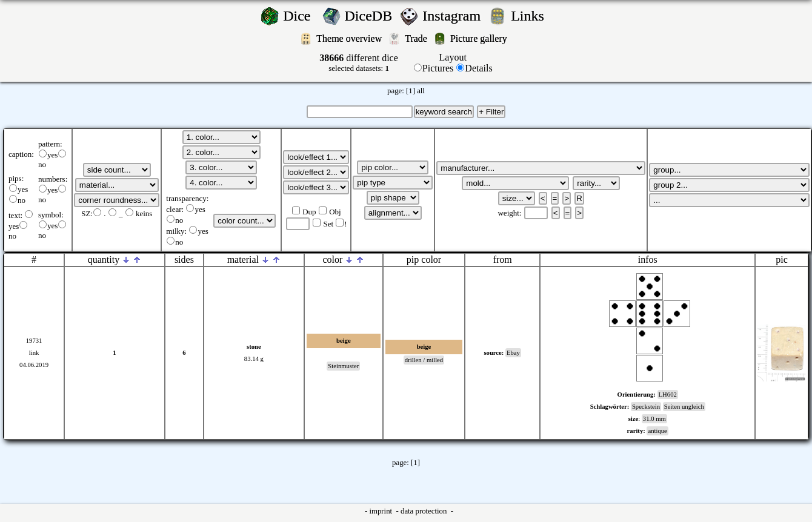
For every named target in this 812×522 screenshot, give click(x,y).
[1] (411, 91)
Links (531, 16)
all (421, 91)
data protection (425, 511)
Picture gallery (481, 38)
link (34, 353)
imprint (381, 511)
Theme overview (350, 38)
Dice (300, 16)
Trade (417, 38)
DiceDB (371, 16)
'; (117, 170)
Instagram (453, 16)
